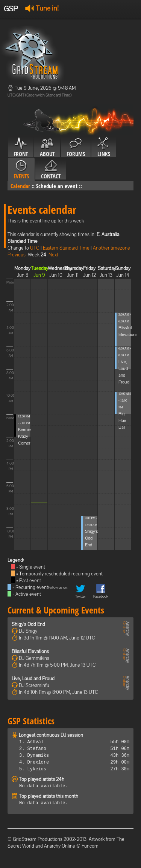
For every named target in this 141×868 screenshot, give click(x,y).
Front (21, 147)
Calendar (20, 186)
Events (21, 170)
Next (53, 255)
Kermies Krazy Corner (25, 436)
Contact (51, 170)
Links (104, 147)
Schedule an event (57, 186)
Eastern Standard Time (66, 248)
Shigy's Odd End (91, 538)
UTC (35, 248)
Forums (76, 147)
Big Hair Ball (122, 420)
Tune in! (42, 8)
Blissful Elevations (30, 651)
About (47, 147)
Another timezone (111, 248)
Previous (17, 255)
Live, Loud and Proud (33, 679)
